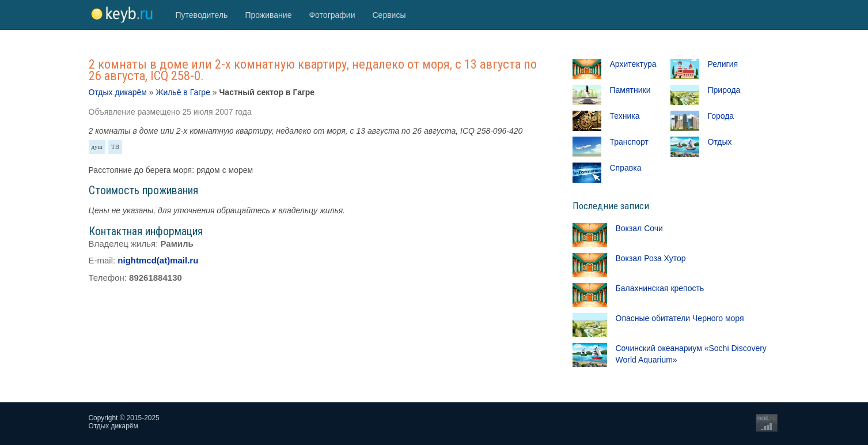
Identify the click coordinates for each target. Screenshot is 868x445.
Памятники (630, 90)
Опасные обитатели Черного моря (680, 318)
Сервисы (389, 15)
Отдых (720, 142)
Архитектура (633, 64)
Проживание (268, 15)
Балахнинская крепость (660, 288)
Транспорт (629, 142)
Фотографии (332, 15)
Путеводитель (202, 15)
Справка (626, 168)
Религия (723, 64)
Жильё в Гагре (183, 92)
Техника (625, 116)
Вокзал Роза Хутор (651, 258)
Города (721, 116)
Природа (724, 90)
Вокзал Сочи (639, 228)
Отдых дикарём (118, 92)
